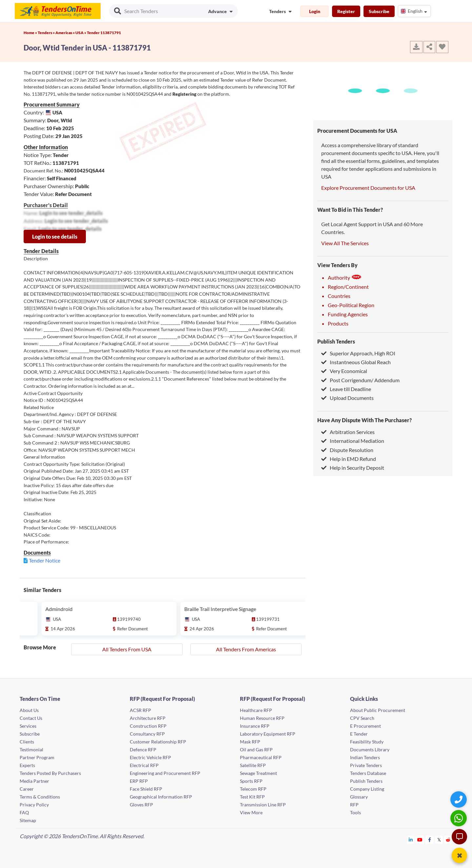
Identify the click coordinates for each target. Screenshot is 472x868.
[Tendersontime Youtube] (420, 840)
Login (315, 11)
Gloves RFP (141, 805)
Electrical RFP (144, 765)
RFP (354, 805)
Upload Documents (347, 398)
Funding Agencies (348, 314)
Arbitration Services (348, 432)
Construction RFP (148, 726)
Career (27, 789)
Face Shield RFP (146, 789)
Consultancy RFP (147, 734)
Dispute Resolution (347, 450)
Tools (355, 812)
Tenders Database (368, 773)
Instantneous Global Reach (356, 362)
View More (251, 812)
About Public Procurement (378, 710)
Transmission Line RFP (263, 805)
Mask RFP (250, 742)
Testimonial (31, 750)
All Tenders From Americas (246, 649)
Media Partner (34, 781)
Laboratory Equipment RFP (268, 734)
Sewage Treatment (258, 773)
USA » (81, 33)
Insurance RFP (255, 726)
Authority (345, 277)
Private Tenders (366, 765)
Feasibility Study (367, 742)
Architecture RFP (148, 718)
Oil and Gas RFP (256, 750)
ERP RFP (139, 781)
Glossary (359, 797)
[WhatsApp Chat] (459, 818)
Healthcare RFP (256, 710)
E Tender (359, 734)
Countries (339, 296)
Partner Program (37, 757)
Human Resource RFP (262, 718)
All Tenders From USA (127, 649)
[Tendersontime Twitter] (439, 840)
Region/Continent (348, 287)
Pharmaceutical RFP (261, 757)
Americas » (65, 33)
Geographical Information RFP (161, 797)
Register (346, 11)
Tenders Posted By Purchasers (50, 773)
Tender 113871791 (104, 33)
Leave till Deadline (346, 389)
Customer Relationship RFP (158, 742)
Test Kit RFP (252, 797)
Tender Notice (45, 560)
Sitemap (28, 820)
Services (28, 726)
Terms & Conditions (40, 797)
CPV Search (362, 718)
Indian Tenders (365, 757)
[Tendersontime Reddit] (448, 840)
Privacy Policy (34, 805)
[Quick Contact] (459, 799)
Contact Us (31, 718)
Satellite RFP (253, 765)
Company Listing (367, 789)
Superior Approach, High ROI (358, 353)
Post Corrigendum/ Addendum (360, 380)
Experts (27, 765)
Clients (27, 742)
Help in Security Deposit (353, 468)
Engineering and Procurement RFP (165, 773)
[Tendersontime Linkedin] (411, 840)
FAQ (24, 812)
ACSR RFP (140, 710)
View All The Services (345, 243)
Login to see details (55, 237)
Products (338, 323)
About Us (29, 710)
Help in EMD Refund (349, 459)
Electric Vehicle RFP (150, 757)
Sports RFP (251, 781)
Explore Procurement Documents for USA (368, 188)
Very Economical (344, 371)
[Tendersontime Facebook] (430, 840)
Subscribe (379, 11)
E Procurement (365, 726)
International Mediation (353, 441)
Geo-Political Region (351, 305)
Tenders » (47, 33)
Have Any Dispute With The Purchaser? (364, 420)
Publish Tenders (336, 341)
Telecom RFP (253, 789)
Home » (31, 33)
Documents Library (370, 750)
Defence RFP (143, 750)
